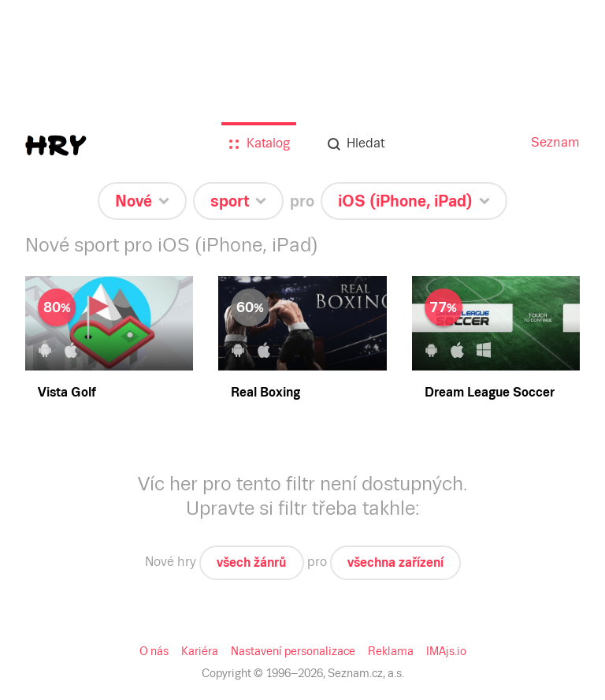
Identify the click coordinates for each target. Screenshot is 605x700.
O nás (154, 651)
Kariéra (200, 651)
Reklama (391, 651)
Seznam (555, 142)
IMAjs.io (446, 651)
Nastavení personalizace (293, 651)
